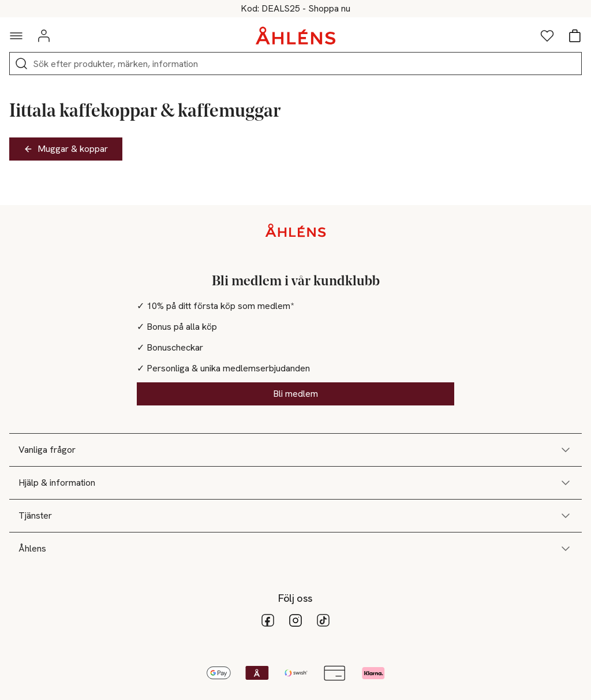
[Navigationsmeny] (16, 36)
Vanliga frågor (295, 450)
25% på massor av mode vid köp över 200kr (295, 9)
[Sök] (21, 64)
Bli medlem (295, 394)
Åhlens (295, 549)
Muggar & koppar (66, 149)
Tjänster (295, 516)
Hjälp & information (295, 483)
